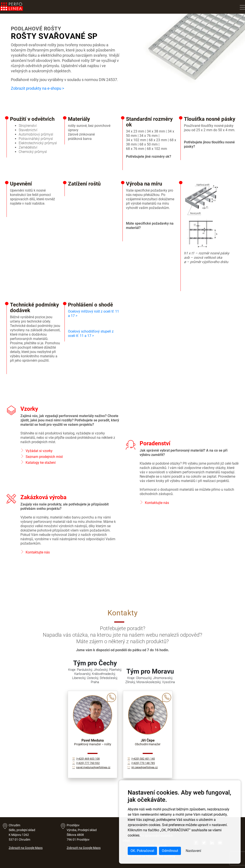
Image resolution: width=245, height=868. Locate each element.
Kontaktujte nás (157, 503)
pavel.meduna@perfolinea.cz (91, 767)
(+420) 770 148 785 (141, 763)
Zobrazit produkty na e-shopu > (37, 88)
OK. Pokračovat (142, 851)
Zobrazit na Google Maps (26, 848)
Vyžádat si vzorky (39, 451)
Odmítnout (170, 851)
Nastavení (193, 851)
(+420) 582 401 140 (141, 759)
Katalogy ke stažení (41, 463)
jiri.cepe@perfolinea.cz (143, 767)
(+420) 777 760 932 (86, 763)
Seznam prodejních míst (44, 457)
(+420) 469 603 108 (86, 759)
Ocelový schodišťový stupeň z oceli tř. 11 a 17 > (91, 334)
